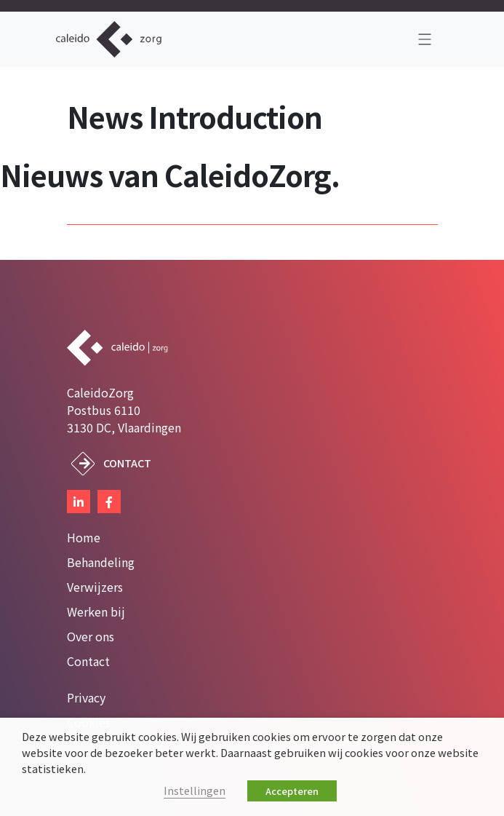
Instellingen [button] (195, 790)
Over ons (91, 636)
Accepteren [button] (292, 791)
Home (84, 537)
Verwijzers (95, 587)
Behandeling (101, 562)
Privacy (86, 697)
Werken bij (96, 611)
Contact (127, 463)
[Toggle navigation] (425, 39)
